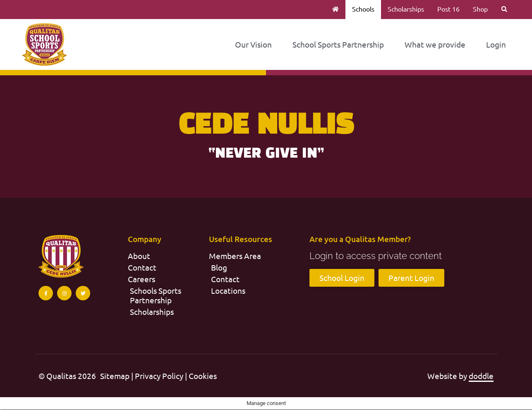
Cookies (203, 376)
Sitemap (115, 376)
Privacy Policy (159, 376)
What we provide (435, 44)
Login (496, 44)
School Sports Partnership (338, 44)
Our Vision (253, 44)
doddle (481, 376)
